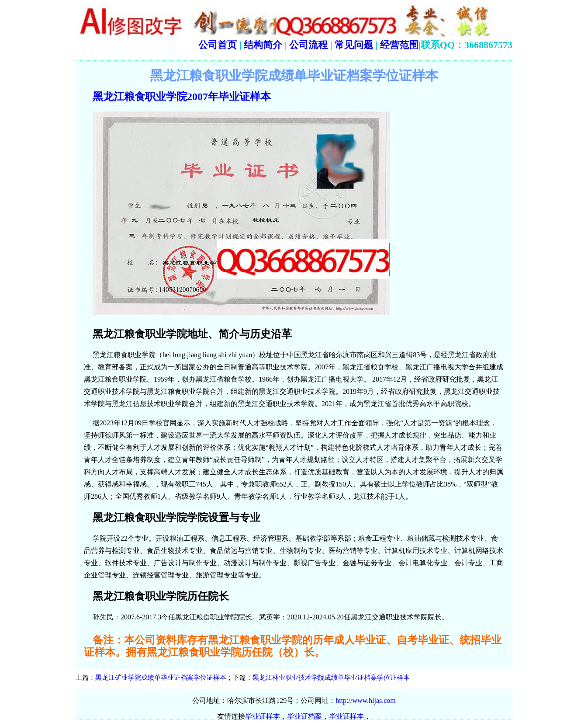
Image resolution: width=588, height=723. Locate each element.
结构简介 (262, 45)
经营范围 (399, 45)
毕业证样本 (263, 716)
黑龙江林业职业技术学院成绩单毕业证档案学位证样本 (331, 678)
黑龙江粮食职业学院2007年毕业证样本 (182, 97)
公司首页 (218, 45)
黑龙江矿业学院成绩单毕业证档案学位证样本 (161, 678)
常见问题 (354, 45)
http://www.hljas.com (366, 700)
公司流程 (308, 45)
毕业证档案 (304, 716)
